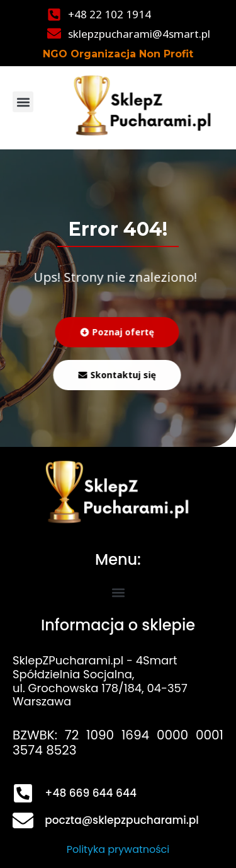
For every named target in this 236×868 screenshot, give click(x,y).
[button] (23, 102)
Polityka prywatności (118, 849)
